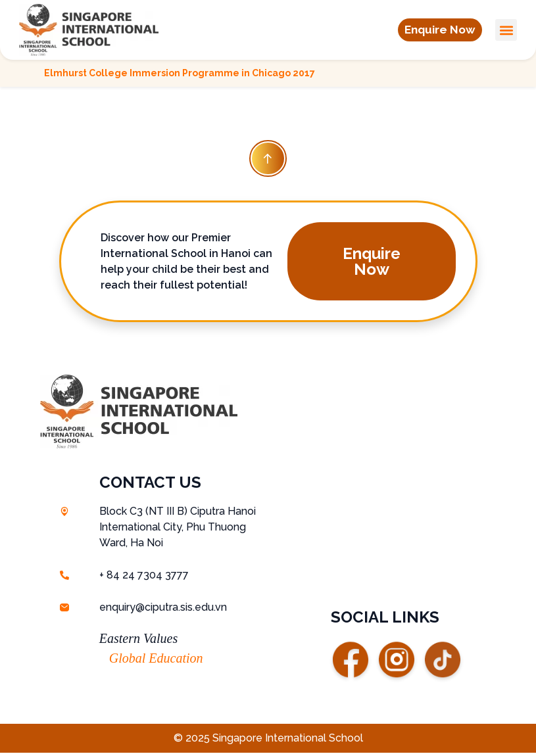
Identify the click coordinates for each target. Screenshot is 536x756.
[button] (438, 30)
